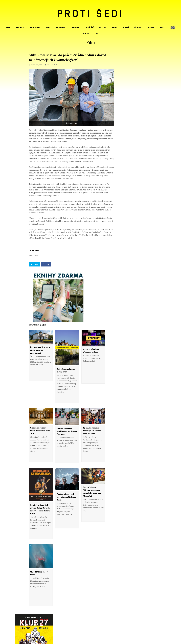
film (56, 65)
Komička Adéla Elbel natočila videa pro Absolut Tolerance (67, 423)
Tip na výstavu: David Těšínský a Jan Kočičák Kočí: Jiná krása (92, 423)
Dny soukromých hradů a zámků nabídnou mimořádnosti (40, 350)
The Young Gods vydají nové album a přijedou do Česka (66, 480)
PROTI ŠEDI (91, 14)
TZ (48, 65)
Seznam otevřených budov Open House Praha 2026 (40, 423)
